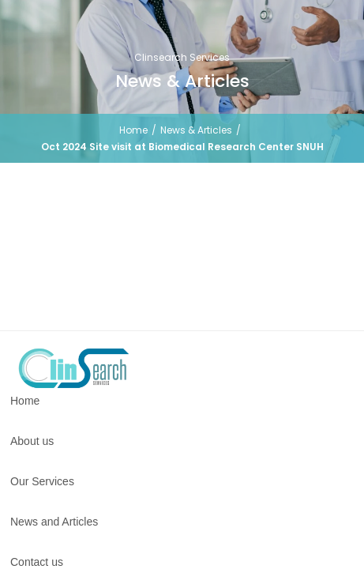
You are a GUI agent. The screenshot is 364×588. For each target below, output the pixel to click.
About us (32, 441)
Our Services (42, 481)
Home (133, 130)
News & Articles (196, 130)
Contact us (37, 562)
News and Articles (54, 522)
